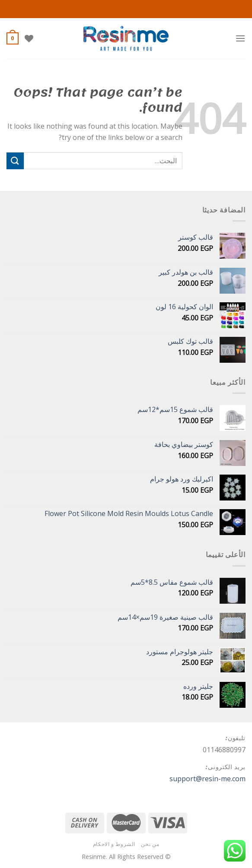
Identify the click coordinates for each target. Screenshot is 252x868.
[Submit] (15, 161)
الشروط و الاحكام (114, 844)
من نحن (150, 844)
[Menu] (240, 38)
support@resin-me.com (207, 779)
